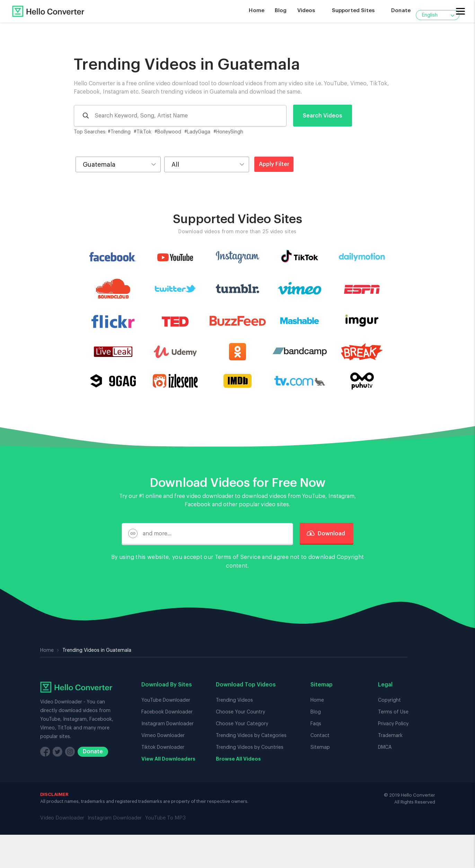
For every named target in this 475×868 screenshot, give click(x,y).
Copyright (350, 557)
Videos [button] (306, 11)
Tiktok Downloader (163, 747)
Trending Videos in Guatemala (187, 65)
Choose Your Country (240, 712)
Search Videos (323, 116)
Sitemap (320, 747)
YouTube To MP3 (165, 818)
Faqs (316, 724)
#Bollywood (168, 132)
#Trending (119, 132)
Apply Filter (274, 164)
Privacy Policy (393, 724)
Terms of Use (393, 712)
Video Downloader (62, 818)
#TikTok (143, 132)
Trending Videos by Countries (250, 747)
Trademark (390, 736)
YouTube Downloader (166, 700)
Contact (320, 736)
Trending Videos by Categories (251, 736)
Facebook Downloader (167, 712)
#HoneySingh (228, 132)
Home (257, 11)
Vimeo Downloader (163, 736)
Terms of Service (238, 557)
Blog (281, 11)
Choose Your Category (242, 724)
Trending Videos (234, 700)
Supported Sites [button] (353, 11)
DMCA (385, 747)
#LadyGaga (197, 132)
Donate (401, 11)
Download (327, 533)
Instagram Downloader (168, 724)
